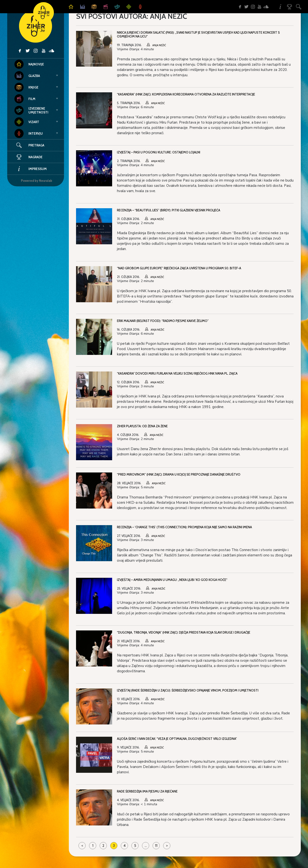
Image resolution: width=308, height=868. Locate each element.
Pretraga (36, 145)
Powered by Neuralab (37, 181)
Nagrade (29, 157)
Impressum (31, 169)
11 (156, 846)
